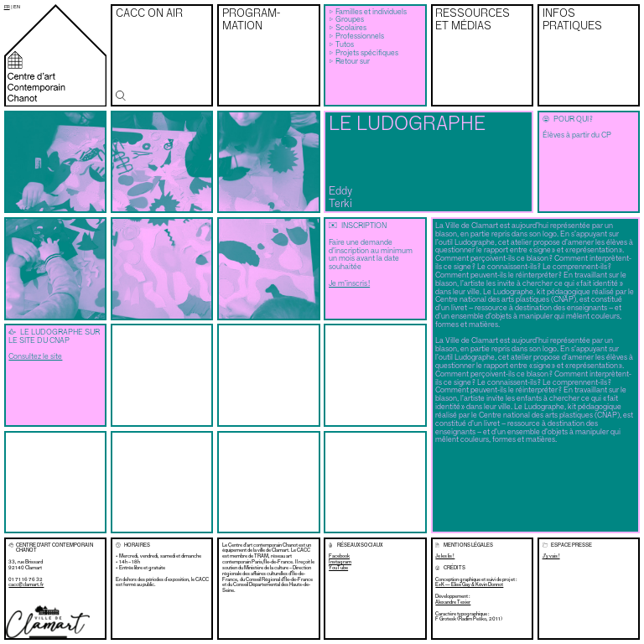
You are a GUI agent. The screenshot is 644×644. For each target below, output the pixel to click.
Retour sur (353, 62)
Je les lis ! (445, 556)
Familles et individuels (371, 12)
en (17, 7)
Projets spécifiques (367, 53)
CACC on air (149, 14)
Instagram (340, 562)
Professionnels (360, 36)
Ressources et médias (473, 20)
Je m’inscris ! (349, 284)
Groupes (350, 20)
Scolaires (351, 28)
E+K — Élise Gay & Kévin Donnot (469, 584)
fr (7, 7)
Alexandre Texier (453, 602)
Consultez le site (35, 357)
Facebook (339, 556)
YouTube (338, 568)
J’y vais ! (551, 556)
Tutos (345, 45)
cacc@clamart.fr (26, 584)
